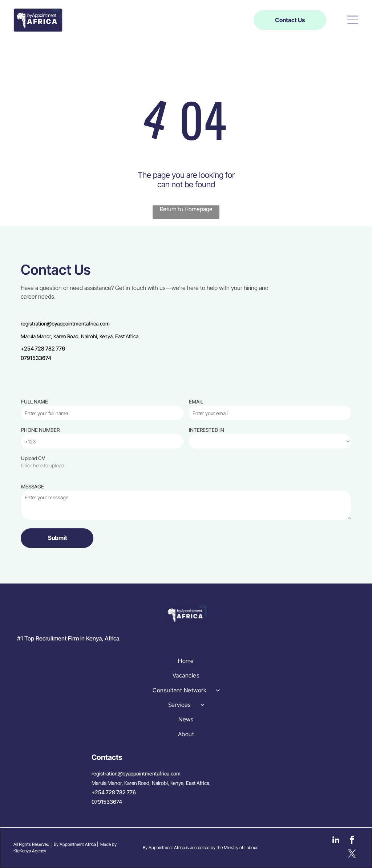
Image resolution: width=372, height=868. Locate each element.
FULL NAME (35, 402)
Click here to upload (43, 465)
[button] (353, 20)
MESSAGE (33, 486)
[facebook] (352, 841)
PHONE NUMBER (40, 430)
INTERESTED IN (207, 430)
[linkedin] (336, 841)
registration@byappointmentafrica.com (65, 324)
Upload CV (33, 458)
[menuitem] (186, 661)
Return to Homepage (186, 209)
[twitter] (352, 855)
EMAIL (196, 402)
